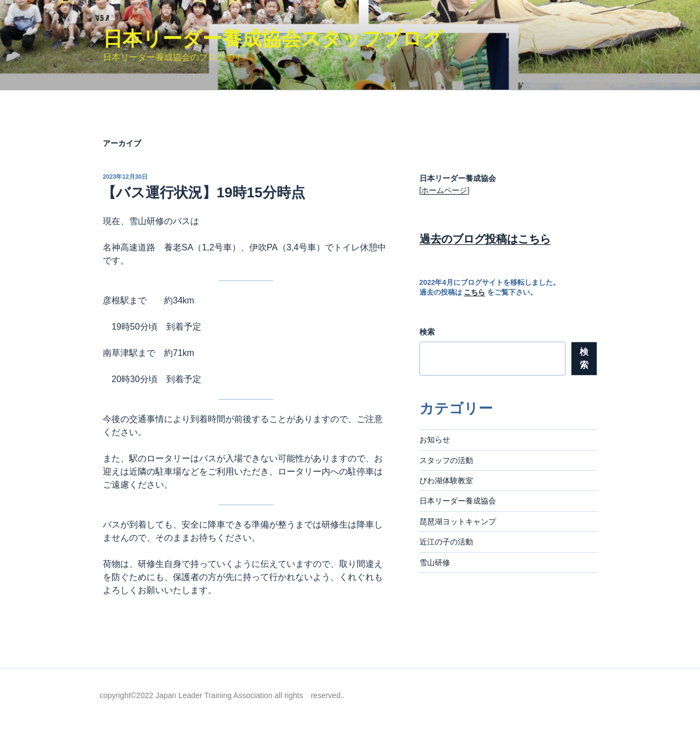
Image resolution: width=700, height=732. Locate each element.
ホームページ (444, 190)
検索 (427, 332)
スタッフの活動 (446, 460)
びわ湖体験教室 (446, 481)
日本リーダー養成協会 (458, 501)
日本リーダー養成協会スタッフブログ (273, 39)
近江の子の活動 (446, 542)
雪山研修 (435, 563)
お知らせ (435, 440)
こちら (474, 292)
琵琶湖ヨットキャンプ (458, 522)
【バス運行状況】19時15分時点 (203, 192)
